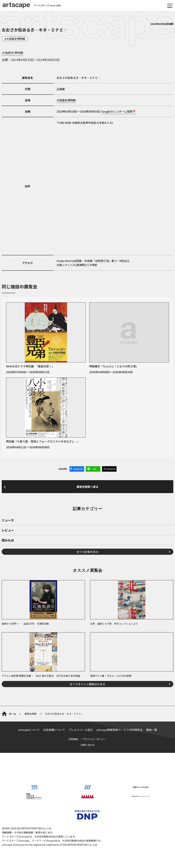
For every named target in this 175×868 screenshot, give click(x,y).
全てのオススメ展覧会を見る (87, 684)
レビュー (8, 530)
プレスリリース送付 (81, 730)
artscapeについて (29, 730)
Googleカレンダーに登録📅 (118, 111)
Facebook (78, 469)
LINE (94, 469)
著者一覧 (152, 730)
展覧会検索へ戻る (87, 487)
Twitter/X (111, 469)
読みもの (8, 540)
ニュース (8, 520)
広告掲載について (54, 730)
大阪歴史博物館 (16, 39)
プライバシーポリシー (94, 739)
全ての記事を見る (87, 552)
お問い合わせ (87, 745)
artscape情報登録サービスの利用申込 (120, 730)
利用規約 (73, 739)
